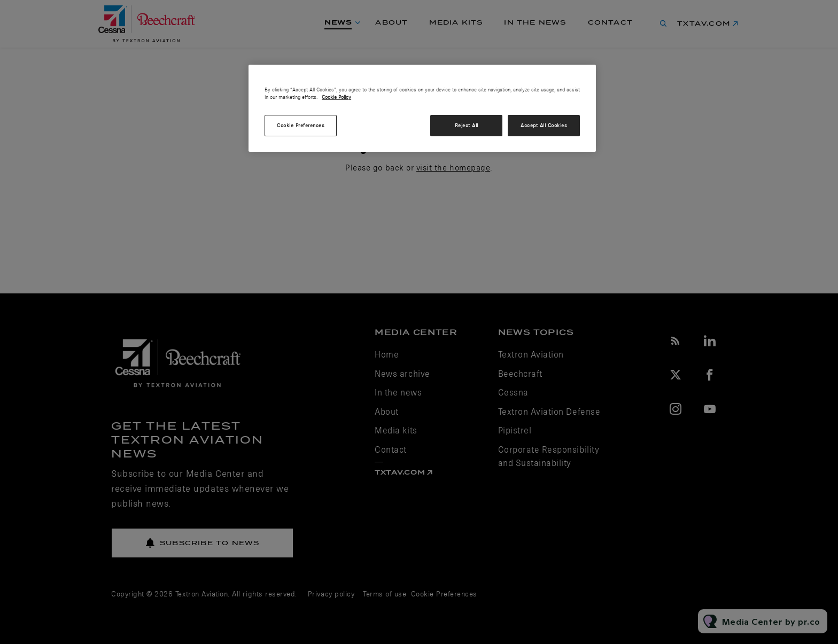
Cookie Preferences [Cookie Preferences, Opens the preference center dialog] (301, 125)
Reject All (467, 125)
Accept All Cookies (544, 125)
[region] (422, 108)
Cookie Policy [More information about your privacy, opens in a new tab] (336, 97)
